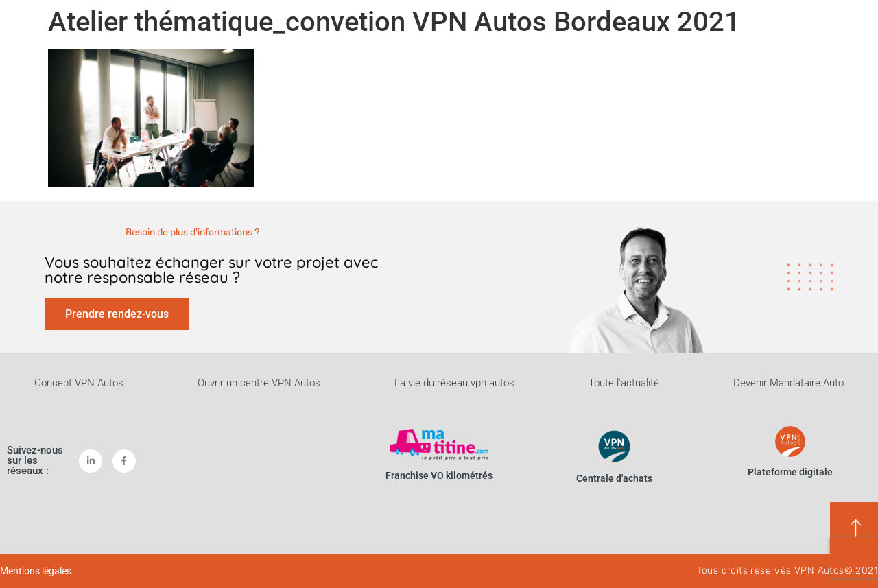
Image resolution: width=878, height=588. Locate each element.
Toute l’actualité (624, 383)
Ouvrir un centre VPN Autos (259, 383)
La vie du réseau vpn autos (454, 383)
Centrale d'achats (614, 478)
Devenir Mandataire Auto (788, 383)
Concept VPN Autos (79, 383)
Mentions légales (36, 571)
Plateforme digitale (790, 472)
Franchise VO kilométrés (439, 475)
